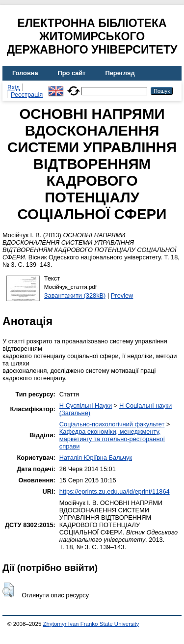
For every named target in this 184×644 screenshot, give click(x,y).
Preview (122, 295)
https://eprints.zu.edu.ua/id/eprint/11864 (115, 491)
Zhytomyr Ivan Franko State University (91, 624)
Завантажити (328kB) (75, 295)
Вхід (13, 87)
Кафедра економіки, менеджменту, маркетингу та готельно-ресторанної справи (112, 439)
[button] (8, 590)
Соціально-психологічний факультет (112, 424)
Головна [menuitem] (25, 73)
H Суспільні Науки (86, 406)
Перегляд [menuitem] (120, 73)
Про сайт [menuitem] (72, 73)
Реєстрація (27, 95)
